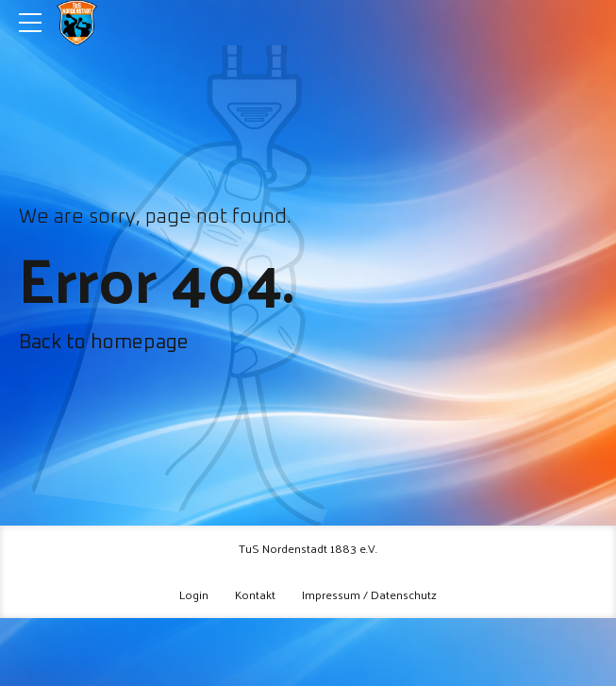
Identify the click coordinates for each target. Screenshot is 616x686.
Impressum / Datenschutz (369, 594)
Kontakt (255, 594)
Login (194, 594)
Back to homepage (104, 343)
